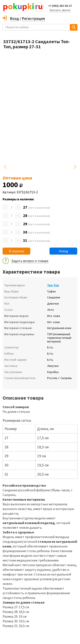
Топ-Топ (53, 285)
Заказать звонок (60, 10)
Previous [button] (5, 167)
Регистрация (33, 18)
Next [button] (75, 167)
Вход (15, 18)
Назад (63, 251)
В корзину (17, 251)
